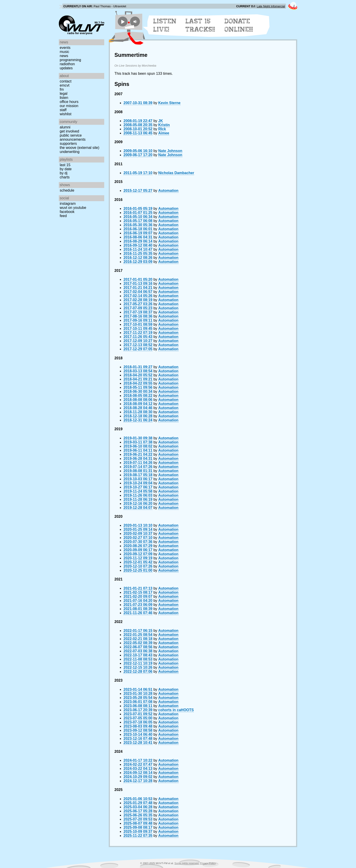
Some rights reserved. (187, 863)
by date (66, 169)
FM (62, 89)
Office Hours (69, 102)
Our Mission (69, 106)
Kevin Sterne (169, 103)
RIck (162, 129)
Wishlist (66, 114)
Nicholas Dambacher (176, 173)
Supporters (68, 144)
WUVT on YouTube (73, 208)
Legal (64, 94)
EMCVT (65, 85)
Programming (70, 60)
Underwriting (70, 152)
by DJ (64, 173)
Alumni (65, 127)
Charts (65, 177)
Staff (63, 110)
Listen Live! (165, 25)
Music (64, 52)
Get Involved (69, 131)
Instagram (68, 204)
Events (65, 48)
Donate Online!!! (239, 25)
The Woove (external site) (79, 148)
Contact (66, 81)
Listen (64, 98)
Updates (66, 68)
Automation (168, 191)
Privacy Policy (208, 863)
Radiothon (67, 64)
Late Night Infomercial (271, 6)
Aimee (164, 133)
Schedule (67, 190)
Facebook (67, 212)
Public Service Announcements (73, 137)
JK (161, 121)
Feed (63, 216)
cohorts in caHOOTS (176, 710)
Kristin (164, 125)
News (64, 56)
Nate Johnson (170, 151)
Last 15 (65, 165)
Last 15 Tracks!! (200, 25)
